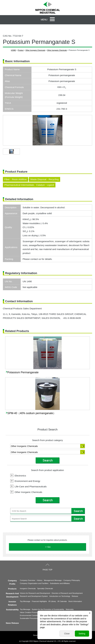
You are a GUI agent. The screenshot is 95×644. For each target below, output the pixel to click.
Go (49, 547)
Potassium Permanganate (23, 372)
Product (21, 50)
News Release (12, 623)
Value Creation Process (29, 612)
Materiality (70, 609)
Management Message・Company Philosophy (62, 580)
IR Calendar (62, 601)
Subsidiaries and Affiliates (60, 583)
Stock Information (75, 601)
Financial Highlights (39, 601)
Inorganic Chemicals (28, 588)
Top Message (25, 601)
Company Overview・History (31, 580)
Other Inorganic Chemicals (35, 50)
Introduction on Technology (60, 596)
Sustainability (12, 610)
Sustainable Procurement (30, 618)
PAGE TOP (47, 570)
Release (75, 596)
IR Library (52, 601)
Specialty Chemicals (45, 588)
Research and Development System (34, 596)
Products (12, 589)
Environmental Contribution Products (34, 615)
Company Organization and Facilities (34, 583)
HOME (13, 50)
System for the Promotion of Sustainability (48, 609)
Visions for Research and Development (35, 593)
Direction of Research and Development (67, 593)
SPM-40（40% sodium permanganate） (32, 413)
